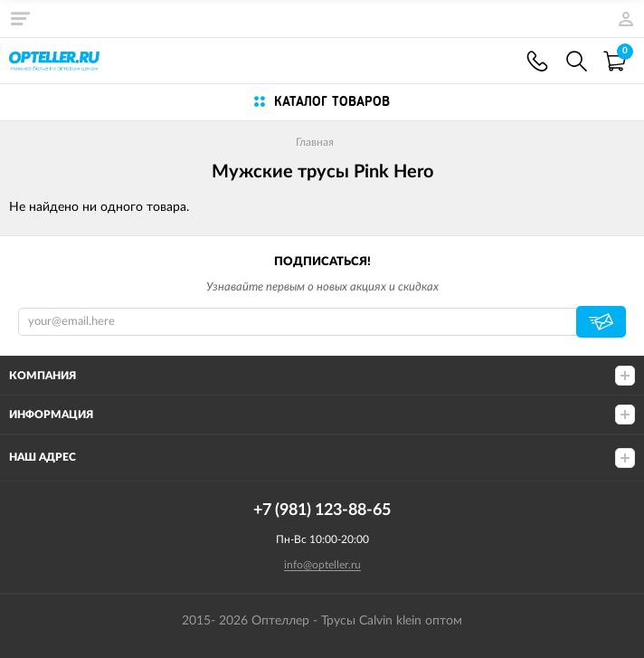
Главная (315, 142)
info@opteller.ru (322, 565)
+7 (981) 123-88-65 (537, 61)
